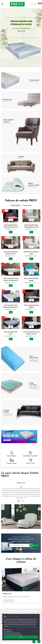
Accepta (21, 637)
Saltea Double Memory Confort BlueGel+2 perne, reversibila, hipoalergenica (11, 226)
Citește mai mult (9, 602)
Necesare (8, 629)
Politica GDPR (32, 550)
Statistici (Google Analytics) (13, 633)
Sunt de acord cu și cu (22, 550)
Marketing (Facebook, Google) (14, 635)
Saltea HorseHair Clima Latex (11, 334)
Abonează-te (34, 547)
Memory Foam (7, 595)
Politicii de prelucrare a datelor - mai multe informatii (23, 626)
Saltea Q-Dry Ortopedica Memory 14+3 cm (11, 253)
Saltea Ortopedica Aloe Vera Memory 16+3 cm (31, 334)
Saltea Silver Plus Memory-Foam (31, 253)
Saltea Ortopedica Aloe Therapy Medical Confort (31, 226)
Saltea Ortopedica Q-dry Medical (31, 307)
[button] (18, 502)
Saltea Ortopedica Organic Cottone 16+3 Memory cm (11, 280)
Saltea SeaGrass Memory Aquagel (31, 280)
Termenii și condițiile (22, 550)
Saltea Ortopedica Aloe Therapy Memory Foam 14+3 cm (11, 307)
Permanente (9, 631)
